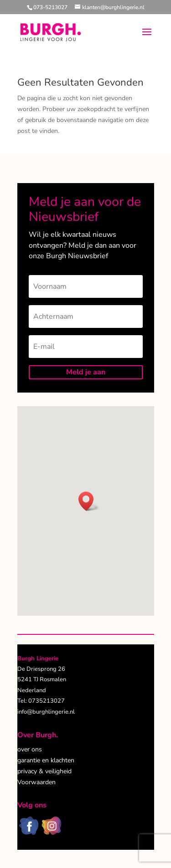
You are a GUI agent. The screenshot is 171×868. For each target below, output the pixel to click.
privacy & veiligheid (44, 771)
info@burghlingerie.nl (46, 712)
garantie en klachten (46, 760)
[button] (89, 501)
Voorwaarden (36, 782)
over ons (30, 749)
